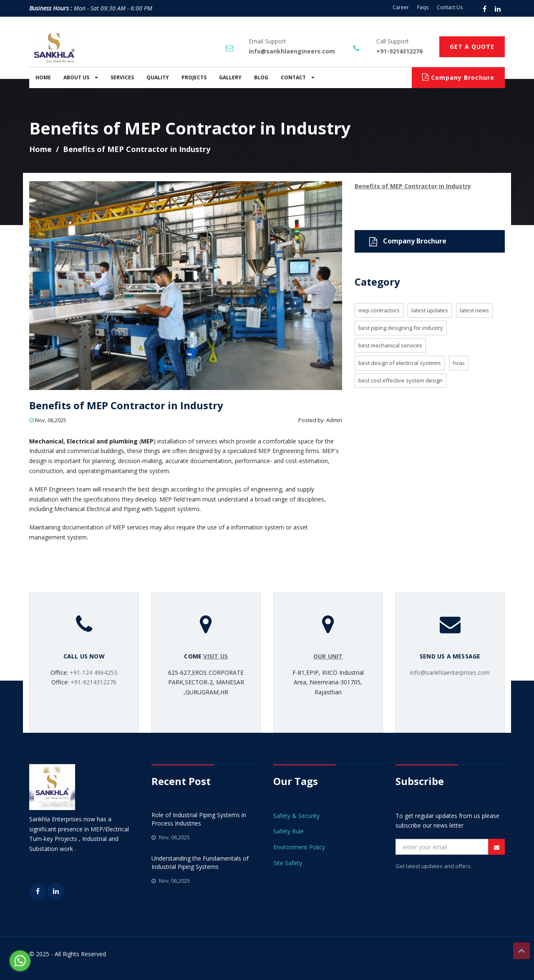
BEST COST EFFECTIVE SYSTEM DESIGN (400, 380)
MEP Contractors (379, 310)
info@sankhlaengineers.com (292, 51)
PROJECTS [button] (194, 77)
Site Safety (288, 863)
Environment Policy (299, 847)
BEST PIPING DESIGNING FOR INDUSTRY (401, 328)
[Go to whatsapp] (20, 961)
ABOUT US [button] (81, 77)
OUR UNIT (328, 656)
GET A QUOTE (472, 47)
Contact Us (450, 7)
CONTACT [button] (298, 77)
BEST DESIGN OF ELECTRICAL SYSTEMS (400, 363)
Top (521, 951)
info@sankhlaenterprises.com (450, 672)
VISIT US (215, 656)
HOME (43, 77)
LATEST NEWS (474, 310)
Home (40, 149)
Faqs (423, 7)
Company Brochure (458, 77)
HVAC (459, 363)
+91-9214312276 (399, 51)
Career (401, 7)
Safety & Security (296, 816)
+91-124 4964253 (93, 672)
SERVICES (122, 77)
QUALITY (158, 77)
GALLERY (230, 77)
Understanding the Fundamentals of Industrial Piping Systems (200, 862)
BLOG (261, 77)
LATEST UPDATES (430, 310)
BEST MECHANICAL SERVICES (390, 345)
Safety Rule (288, 831)
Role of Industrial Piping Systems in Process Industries (199, 819)
